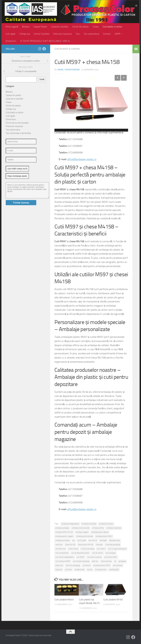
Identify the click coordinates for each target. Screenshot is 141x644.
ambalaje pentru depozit (100, 532)
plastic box (59, 565)
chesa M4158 (70, 545)
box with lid (93, 540)
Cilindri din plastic (80, 27)
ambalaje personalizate (85, 536)
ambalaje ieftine (98, 528)
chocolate (99, 545)
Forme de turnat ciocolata (17, 123)
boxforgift (103, 540)
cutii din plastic (98, 553)
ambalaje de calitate (89, 524)
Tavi (78, 34)
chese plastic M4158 (86, 545)
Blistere (26, 27)
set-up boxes (118, 565)
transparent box (101, 570)
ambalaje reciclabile (63, 540)
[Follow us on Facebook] (44, 49)
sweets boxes (80, 570)
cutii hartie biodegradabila (65, 557)
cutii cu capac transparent (117, 549)
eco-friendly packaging (81, 561)
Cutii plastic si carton (112, 27)
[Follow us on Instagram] (40, 49)
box (74, 540)
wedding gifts (114, 570)
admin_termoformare (69, 70)
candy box (59, 545)
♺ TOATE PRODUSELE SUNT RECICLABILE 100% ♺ (45, 41)
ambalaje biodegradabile (70, 524)
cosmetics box (61, 549)
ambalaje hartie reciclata (81, 528)
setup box (59, 570)
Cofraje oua (25, 34)
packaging (122, 561)
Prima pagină (12, 27)
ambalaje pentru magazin (64, 536)
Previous (117, 78)
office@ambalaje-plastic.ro (82, 159)
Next (124, 78)
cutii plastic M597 (111, 557)
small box (68, 570)
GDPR (117, 34)
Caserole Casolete (60, 27)
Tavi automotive (91, 34)
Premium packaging (73, 565)
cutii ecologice (111, 553)
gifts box (95, 561)
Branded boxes (115, 540)
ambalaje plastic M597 (104, 536)
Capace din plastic (13, 95)
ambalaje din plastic (106, 524)
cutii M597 (81, 557)
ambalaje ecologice (62, 528)
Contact (107, 34)
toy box (90, 570)
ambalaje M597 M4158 (64, 532)
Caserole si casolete (14, 99)
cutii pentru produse (94, 557)
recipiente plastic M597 (102, 565)
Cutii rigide (10, 34)
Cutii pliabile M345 (64, 600)
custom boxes (73, 549)
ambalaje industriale (114, 528)
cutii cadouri (101, 549)
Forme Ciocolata (42, 34)
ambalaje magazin (82, 532)
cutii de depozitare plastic (80, 553)
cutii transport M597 (63, 561)
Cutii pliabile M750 (113, 600)
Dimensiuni (11, 41)
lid (115, 561)
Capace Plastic (40, 27)
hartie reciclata (106, 561)
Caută (42, 79)
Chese (96, 27)
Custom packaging (88, 549)
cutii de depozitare (62, 553)
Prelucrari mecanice (63, 34)
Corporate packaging (113, 545)
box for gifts (82, 540)
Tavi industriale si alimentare (18, 133)
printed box (87, 565)
